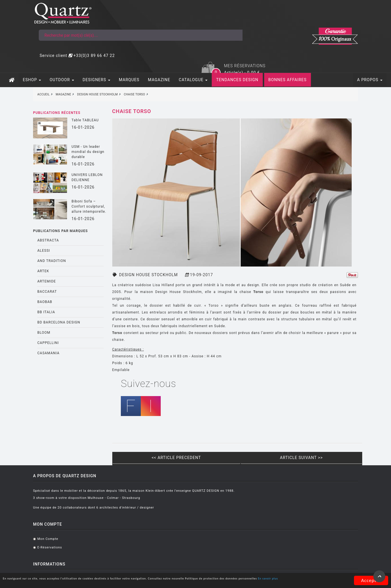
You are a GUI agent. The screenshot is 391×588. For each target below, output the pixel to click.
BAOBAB (40, 265)
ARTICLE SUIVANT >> (304, 415)
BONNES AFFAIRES (283, 44)
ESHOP (28, 44)
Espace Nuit (243, 488)
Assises (239, 462)
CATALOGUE (189, 44)
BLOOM (40, 296)
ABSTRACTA (44, 204)
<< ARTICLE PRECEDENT (176, 415)
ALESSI (39, 214)
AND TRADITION (47, 224)
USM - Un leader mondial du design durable (84, 115)
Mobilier (239, 471)
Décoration (242, 496)
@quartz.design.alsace (337, 478)
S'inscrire (344, 536)
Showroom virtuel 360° (195, 479)
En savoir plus (83, 582)
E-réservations (131, 471)
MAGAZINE (155, 44)
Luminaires (242, 479)
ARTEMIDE (42, 245)
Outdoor (239, 513)
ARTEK (39, 235)
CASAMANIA (44, 317)
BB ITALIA (42, 276)
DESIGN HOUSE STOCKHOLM (146, 239)
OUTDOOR (58, 44)
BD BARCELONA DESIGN (54, 286)
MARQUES (125, 44)
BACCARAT (43, 255)
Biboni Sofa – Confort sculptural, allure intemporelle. (85, 170)
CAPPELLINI (44, 306)
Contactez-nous (189, 488)
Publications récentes (52, 77)
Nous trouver (187, 496)
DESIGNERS (92, 44)
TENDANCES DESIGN (233, 44)
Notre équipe (186, 462)
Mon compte (129, 462)
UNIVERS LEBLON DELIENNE (83, 141)
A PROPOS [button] (374, 44)
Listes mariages (189, 471)
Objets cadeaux (246, 505)
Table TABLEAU (81, 84)
